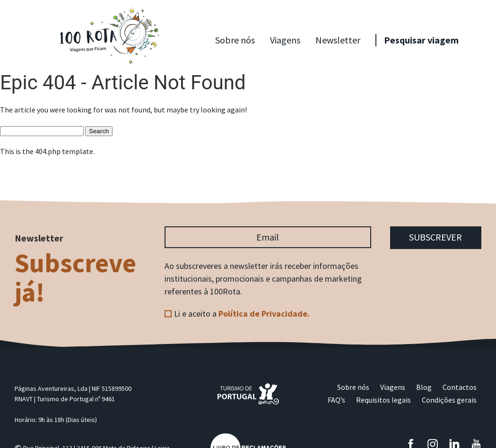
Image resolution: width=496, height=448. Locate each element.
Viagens (285, 40)
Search (99, 131)
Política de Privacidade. (264, 314)
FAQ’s (336, 400)
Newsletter (338, 40)
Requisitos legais (383, 400)
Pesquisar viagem (421, 40)
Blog (424, 387)
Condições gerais (449, 400)
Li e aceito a (242, 314)
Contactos (460, 387)
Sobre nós (235, 40)
